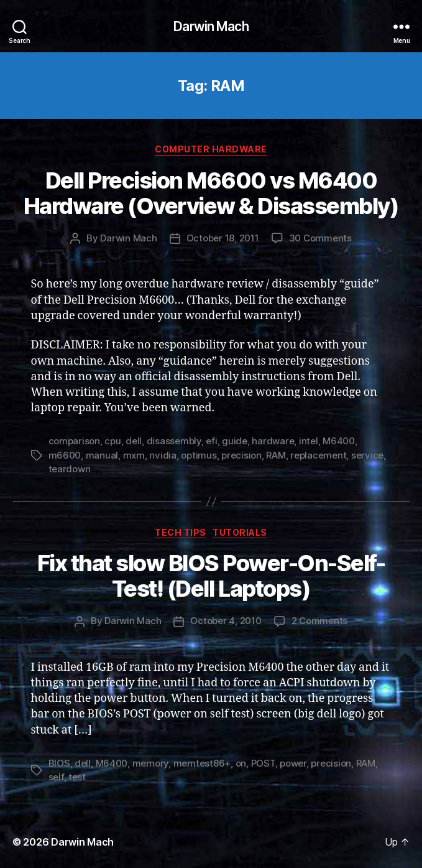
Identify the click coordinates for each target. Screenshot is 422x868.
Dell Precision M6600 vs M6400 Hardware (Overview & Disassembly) (211, 193)
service (367, 455)
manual (102, 455)
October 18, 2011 (223, 238)
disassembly (174, 441)
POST (263, 763)
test (77, 777)
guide (235, 441)
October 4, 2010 (226, 621)
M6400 (339, 441)
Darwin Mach (211, 26)
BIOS (59, 763)
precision (241, 455)
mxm (134, 455)
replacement (318, 455)
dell (134, 441)
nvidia (163, 455)
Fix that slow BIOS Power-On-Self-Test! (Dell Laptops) (211, 576)
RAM (276, 455)
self (56, 777)
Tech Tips (181, 532)
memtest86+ (202, 763)
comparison (74, 441)
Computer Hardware (211, 149)
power (293, 763)
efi (211, 441)
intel (309, 441)
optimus (199, 455)
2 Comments (319, 621)
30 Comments (320, 238)
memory (150, 763)
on (241, 763)
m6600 (65, 455)
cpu (112, 441)
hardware (273, 441)
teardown (70, 469)
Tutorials (240, 532)
